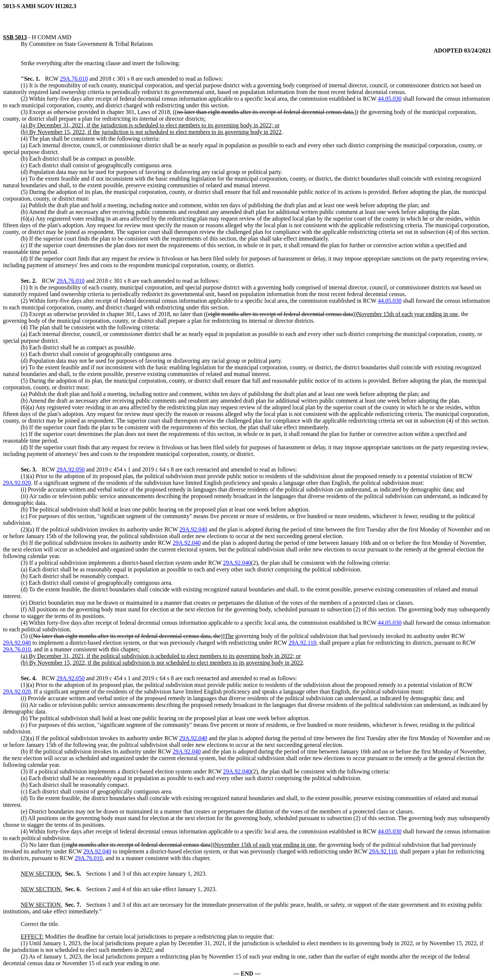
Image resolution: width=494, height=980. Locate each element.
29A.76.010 (74, 79)
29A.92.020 (17, 483)
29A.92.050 (71, 469)
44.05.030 (390, 99)
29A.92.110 (302, 643)
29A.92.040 (193, 529)
